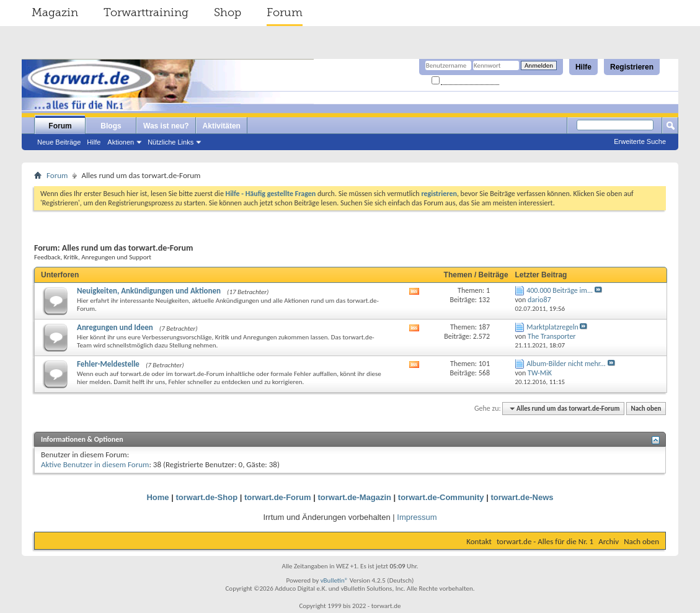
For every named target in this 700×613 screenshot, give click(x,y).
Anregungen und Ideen (115, 327)
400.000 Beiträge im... (560, 290)
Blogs (111, 126)
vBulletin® (334, 580)
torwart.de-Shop (206, 497)
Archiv (609, 541)
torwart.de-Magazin (355, 497)
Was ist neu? (166, 126)
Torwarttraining (146, 12)
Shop (228, 12)
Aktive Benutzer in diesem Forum (95, 464)
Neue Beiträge (59, 142)
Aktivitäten (222, 126)
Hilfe (583, 67)
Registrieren (632, 67)
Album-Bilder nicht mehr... (566, 364)
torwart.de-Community (441, 497)
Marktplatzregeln (552, 327)
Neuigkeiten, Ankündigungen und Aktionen (149, 291)
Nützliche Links (171, 142)
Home (157, 497)
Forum (285, 12)
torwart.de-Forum (278, 497)
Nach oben (646, 409)
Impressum (417, 517)
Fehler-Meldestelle (108, 364)
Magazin (55, 12)
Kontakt (479, 541)
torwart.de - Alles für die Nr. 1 (545, 541)
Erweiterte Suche (640, 141)
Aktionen (121, 142)
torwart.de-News (522, 497)
